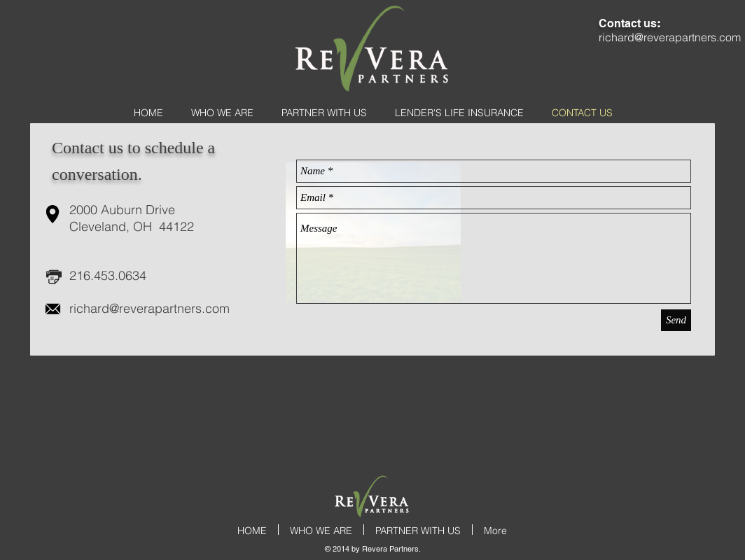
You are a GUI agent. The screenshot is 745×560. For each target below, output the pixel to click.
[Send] (676, 320)
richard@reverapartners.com (149, 308)
